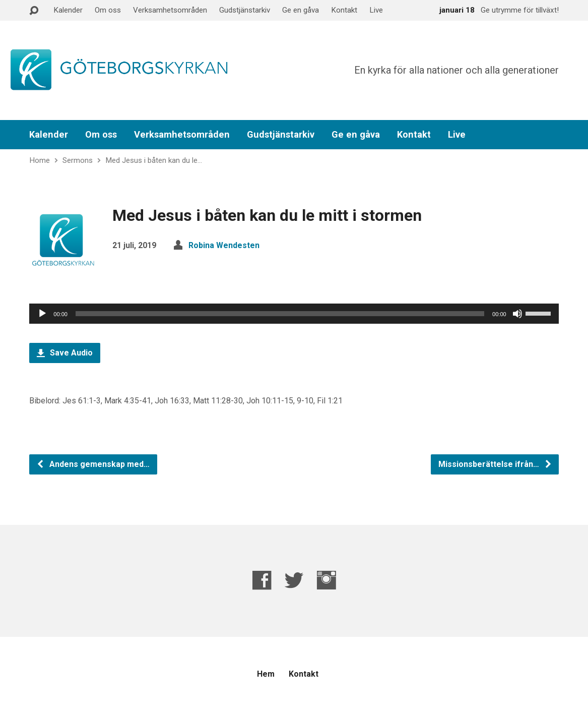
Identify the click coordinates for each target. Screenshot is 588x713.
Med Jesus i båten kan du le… (154, 160)
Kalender (68, 10)
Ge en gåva (301, 10)
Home (40, 160)
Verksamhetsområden (170, 10)
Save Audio (65, 353)
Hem (266, 674)
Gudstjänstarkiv (245, 10)
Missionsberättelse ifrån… (495, 464)
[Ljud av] (517, 314)
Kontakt (344, 10)
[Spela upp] (42, 314)
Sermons (78, 160)
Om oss (108, 10)
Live (376, 10)
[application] (294, 314)
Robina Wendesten (224, 245)
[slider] (280, 314)
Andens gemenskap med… (93, 464)
